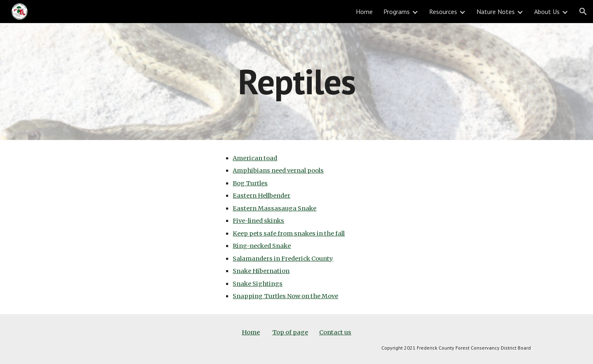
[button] (583, 12)
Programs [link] (397, 12)
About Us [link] (547, 12)
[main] (296, 81)
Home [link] (364, 12)
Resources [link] (443, 12)
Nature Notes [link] (496, 12)
